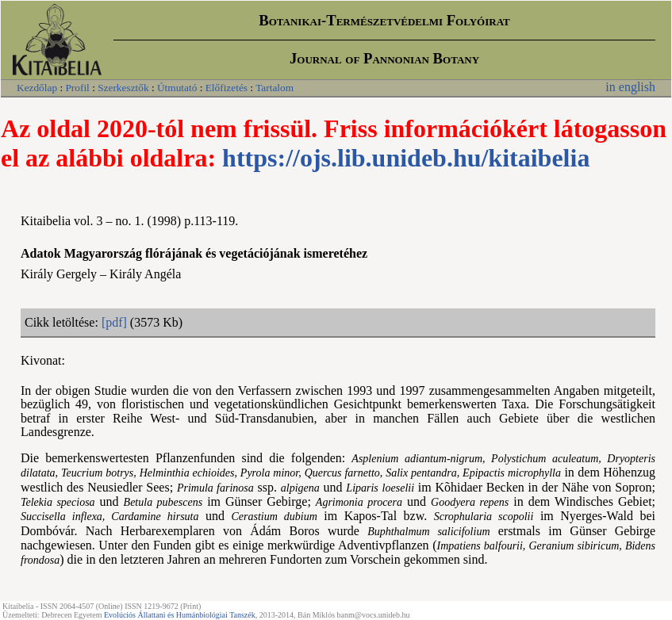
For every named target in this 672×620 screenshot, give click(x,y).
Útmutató (177, 88)
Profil (77, 88)
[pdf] (114, 322)
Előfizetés (227, 88)
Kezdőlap (37, 88)
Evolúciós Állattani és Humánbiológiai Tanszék (180, 615)
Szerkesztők (123, 88)
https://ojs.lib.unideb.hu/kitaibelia (406, 158)
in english (630, 87)
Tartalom (275, 88)
